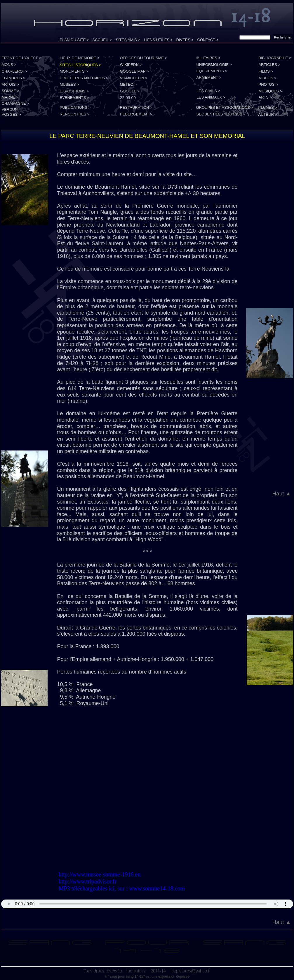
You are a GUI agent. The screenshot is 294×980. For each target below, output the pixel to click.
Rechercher (283, 37)
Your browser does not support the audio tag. (147, 904)
